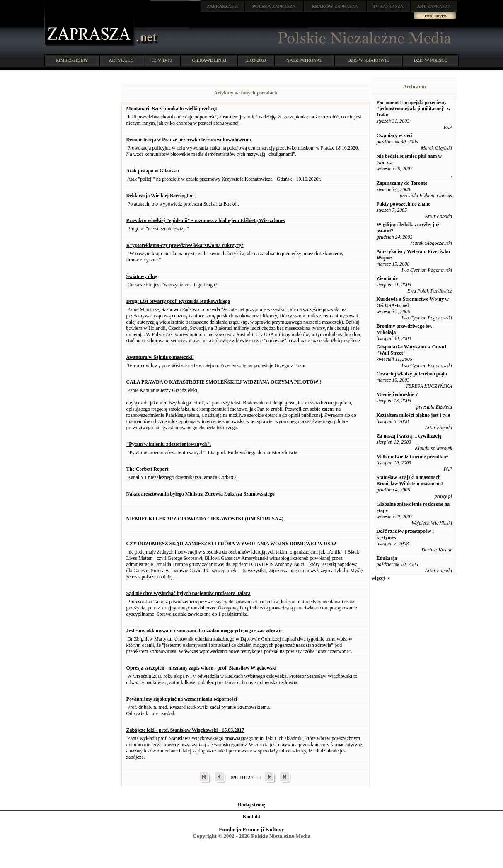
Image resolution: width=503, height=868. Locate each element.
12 (248, 777)
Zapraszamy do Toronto (402, 183)
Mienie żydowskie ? (397, 394)
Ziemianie (387, 278)
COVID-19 (162, 60)
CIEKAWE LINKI (209, 60)
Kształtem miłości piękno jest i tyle (414, 415)
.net (222, 6)
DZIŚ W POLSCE (430, 60)
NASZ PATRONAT (304, 60)
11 (243, 777)
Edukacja (387, 558)
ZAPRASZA (274, 6)
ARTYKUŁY (121, 60)
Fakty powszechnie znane (404, 204)
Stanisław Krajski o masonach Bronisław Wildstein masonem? (410, 480)
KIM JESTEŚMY (72, 60)
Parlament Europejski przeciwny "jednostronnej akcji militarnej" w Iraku (414, 109)
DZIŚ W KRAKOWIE (368, 60)
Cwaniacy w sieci (395, 135)
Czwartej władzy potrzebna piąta (412, 374)
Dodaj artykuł (435, 16)
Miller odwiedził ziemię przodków (412, 457)
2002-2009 (256, 60)
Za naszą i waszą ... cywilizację (409, 436)
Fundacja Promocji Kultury (251, 829)
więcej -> (381, 578)
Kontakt (252, 817)
